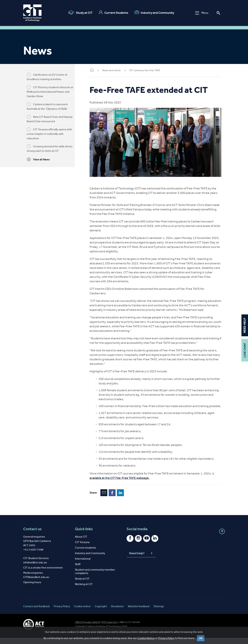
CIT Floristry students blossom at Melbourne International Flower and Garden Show (53, 91)
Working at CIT (84, 590)
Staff (78, 570)
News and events (117, 70)
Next (216, 141)
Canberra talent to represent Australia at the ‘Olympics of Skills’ (50, 106)
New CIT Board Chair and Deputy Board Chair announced (52, 119)
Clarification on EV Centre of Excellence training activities (50, 77)
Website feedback (139, 612)
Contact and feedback (37, 612)
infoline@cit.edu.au (35, 569)
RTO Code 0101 (110, 628)
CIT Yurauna (82, 548)
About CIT (81, 543)
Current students (86, 554)
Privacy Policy (62, 612)
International (83, 565)
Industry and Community (154, 13)
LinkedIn (126, 499)
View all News (41, 159)
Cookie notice (82, 612)
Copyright (101, 612)
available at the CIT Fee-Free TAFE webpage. (125, 484)
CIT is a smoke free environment (43, 574)
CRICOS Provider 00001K (87, 628)
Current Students (113, 13)
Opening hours (32, 588)
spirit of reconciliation (93, 637)
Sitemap (159, 612)
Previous (100, 141)
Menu (201, 13)
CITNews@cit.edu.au (36, 583)
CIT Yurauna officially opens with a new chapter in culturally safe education (52, 134)
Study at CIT (80, 13)
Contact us (32, 535)
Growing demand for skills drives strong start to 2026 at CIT (52, 148)
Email (109, 499)
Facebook (117, 499)
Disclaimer (117, 612)
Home (97, 70)
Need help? (141, 560)
